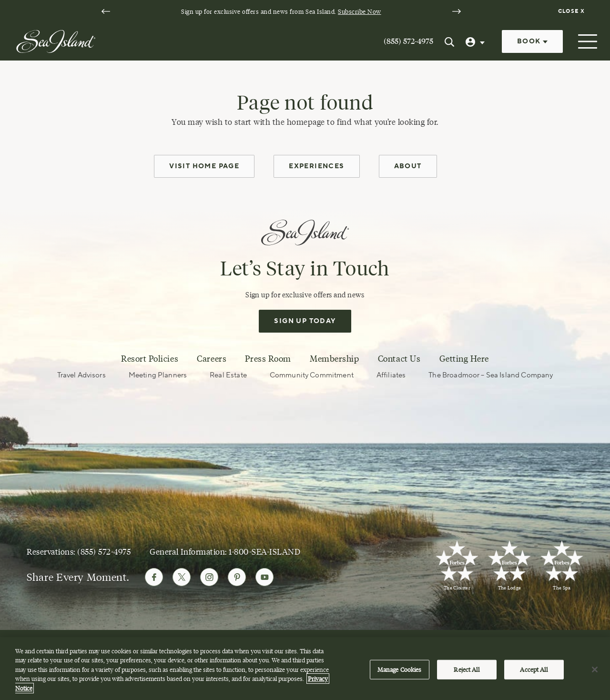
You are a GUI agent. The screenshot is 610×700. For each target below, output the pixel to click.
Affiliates (391, 375)
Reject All (466, 673)
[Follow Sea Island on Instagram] (209, 577)
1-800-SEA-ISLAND (264, 552)
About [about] (408, 166)
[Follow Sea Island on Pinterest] (237, 577)
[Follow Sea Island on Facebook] (154, 577)
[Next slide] (457, 11)
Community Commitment (312, 375)
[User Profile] (476, 41)
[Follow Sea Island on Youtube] (264, 577)
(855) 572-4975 (408, 41)
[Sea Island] (56, 41)
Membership (334, 359)
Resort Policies (150, 359)
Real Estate (228, 375)
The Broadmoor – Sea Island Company (491, 375)
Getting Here (464, 359)
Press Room (268, 359)
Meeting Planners (158, 375)
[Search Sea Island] (449, 41)
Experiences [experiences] (316, 166)
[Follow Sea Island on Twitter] (182, 577)
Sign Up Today (305, 321)
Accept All (534, 673)
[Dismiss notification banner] (573, 11)
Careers (212, 359)
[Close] (595, 673)
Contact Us (399, 359)
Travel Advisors (81, 375)
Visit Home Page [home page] (204, 166)
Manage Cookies (400, 673)
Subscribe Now (360, 11)
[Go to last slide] (106, 11)
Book (532, 41)
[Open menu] (586, 41)
